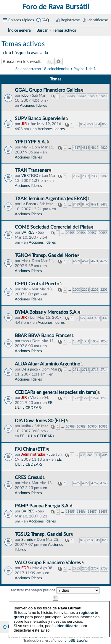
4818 (86, 148)
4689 (76, 261)
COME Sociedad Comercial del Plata (53, 227)
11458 (103, 512)
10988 (70, 427)
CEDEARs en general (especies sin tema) (56, 392)
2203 (104, 290)
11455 (70, 512)
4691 (95, 261)
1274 (95, 398)
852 (83, 124)
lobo (25, 96)
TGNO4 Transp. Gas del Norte (46, 255)
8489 (76, 204)
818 (90, 540)
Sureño (27, 540)
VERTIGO (30, 176)
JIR (24, 124)
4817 (76, 148)
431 (97, 318)
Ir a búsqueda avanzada (26, 53)
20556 (81, 233)
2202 (95, 290)
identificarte (67, 621)
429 (83, 318)
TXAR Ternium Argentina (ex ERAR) (52, 199)
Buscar (50, 62)
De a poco (30, 369)
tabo (25, 341)
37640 (92, 96)
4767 (95, 483)
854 (97, 124)
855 (105, 124)
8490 (86, 204)
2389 (104, 176)
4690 (86, 261)
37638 (70, 96)
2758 (104, 568)
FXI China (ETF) (31, 449)
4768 (104, 483)
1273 (86, 398)
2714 (104, 370)
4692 (104, 261)
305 (97, 455)
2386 (76, 176)
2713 (95, 370)
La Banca (29, 204)
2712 (86, 370)
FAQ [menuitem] (45, 20)
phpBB (41, 636)
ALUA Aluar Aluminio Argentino (48, 364)
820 (105, 540)
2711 (76, 370)
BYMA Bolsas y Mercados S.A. (46, 312)
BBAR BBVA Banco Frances (43, 336)
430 (90, 318)
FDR (25, 568)
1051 (86, 341)
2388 (95, 176)
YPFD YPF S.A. (30, 142)
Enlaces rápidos (21, 20)
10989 (81, 427)
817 (83, 540)
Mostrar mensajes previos (55, 590)
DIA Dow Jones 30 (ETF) (40, 421)
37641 (103, 96)
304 (90, 455)
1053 (104, 341)
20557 (92, 233)
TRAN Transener (32, 170)
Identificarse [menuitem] (98, 20)
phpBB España (76, 640)
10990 (92, 427)
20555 (70, 233)
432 (105, 318)
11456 (81, 512)
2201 (86, 290)
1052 (95, 341)
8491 (95, 204)
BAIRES (28, 232)
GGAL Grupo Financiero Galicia (48, 90)
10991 (103, 427)
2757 (95, 568)
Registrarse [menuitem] (70, 20)
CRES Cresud (29, 478)
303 (83, 455)
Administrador (33, 454)
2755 (76, 568)
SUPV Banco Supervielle (40, 119)
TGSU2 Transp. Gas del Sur (43, 534)
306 (105, 455)
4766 (86, 483)
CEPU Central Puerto (37, 284)
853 (90, 124)
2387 (86, 176)
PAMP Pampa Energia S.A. (42, 506)
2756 (86, 568)
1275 (104, 398)
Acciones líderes (33, 106)
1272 (76, 398)
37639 (81, 96)
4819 (95, 148)
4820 (104, 148)
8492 (104, 204)
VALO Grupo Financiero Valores (48, 563)
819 (97, 540)
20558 (103, 233)
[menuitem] (106, 30)
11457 (92, 512)
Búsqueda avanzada (59, 62)
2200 (76, 290)
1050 (76, 341)
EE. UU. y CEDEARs (37, 436)
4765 (76, 483)
